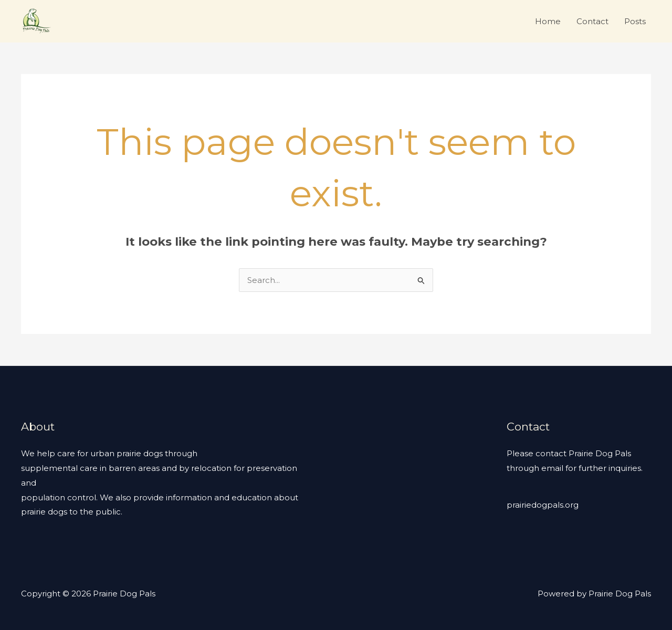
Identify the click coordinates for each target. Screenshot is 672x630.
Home (548, 21)
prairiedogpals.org (543, 505)
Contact (592, 21)
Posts (635, 21)
